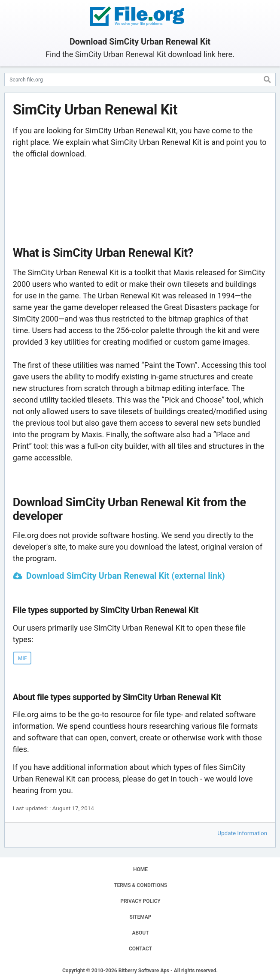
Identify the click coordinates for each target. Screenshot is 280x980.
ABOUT (140, 933)
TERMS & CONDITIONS (140, 885)
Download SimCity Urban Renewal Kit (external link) (126, 576)
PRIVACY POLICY (140, 901)
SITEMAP (140, 917)
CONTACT (140, 949)
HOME (140, 869)
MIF (23, 658)
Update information (242, 833)
